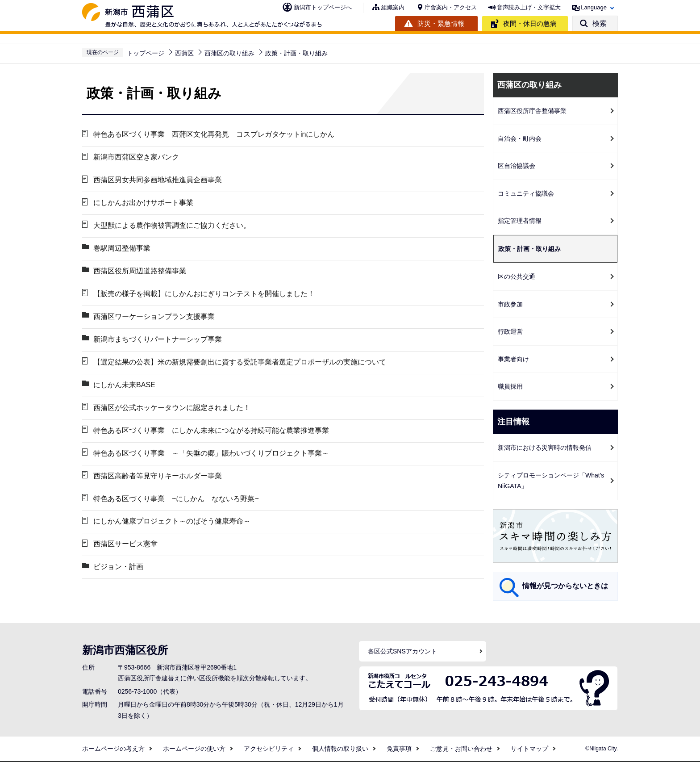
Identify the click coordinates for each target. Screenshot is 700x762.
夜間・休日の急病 (530, 23)
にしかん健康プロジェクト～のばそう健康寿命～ (172, 521)
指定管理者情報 (520, 221)
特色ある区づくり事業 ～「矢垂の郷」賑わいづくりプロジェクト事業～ (211, 453)
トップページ (146, 53)
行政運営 (510, 331)
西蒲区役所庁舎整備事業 (532, 111)
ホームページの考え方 (113, 749)
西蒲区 (184, 53)
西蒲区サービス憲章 (125, 544)
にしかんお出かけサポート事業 (143, 203)
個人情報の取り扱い (340, 749)
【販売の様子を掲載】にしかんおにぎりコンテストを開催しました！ (204, 294)
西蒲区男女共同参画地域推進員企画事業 (158, 180)
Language (594, 7)
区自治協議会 (517, 166)
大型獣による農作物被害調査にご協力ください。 (172, 225)
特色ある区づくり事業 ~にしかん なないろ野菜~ (176, 499)
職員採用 (510, 386)
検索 (600, 23)
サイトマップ (529, 749)
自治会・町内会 (520, 138)
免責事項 (399, 749)
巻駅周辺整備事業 (122, 248)
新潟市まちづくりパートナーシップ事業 (158, 339)
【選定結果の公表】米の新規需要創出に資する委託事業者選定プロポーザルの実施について (240, 362)
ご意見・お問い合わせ (461, 749)
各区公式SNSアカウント (402, 651)
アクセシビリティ (269, 749)
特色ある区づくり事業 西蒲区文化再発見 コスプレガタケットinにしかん (214, 134)
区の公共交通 (517, 276)
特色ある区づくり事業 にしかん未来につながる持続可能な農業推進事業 (211, 430)
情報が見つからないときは (565, 586)
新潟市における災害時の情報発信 (545, 448)
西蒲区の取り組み (229, 53)
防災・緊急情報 (441, 23)
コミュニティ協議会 (526, 193)
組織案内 (393, 7)
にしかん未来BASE (124, 385)
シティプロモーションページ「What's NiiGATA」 (551, 481)
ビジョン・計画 (118, 567)
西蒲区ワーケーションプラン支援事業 (154, 316)
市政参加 (510, 304)
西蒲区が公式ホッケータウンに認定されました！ (172, 408)
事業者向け (513, 359)
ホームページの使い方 (194, 749)
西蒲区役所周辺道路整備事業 (140, 271)
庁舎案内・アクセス (451, 7)
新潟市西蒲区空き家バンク (136, 157)
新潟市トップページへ (323, 7)
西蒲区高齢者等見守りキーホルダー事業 (158, 476)
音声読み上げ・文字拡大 (529, 7)
